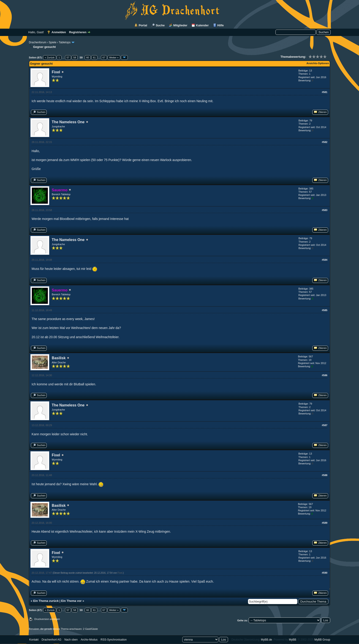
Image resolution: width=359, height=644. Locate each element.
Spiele (53, 42)
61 (94, 58)
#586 (324, 375)
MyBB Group (322, 640)
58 (75, 58)
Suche (160, 25)
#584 (324, 260)
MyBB (293, 640)
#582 (324, 142)
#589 (324, 523)
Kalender (202, 25)
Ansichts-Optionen (318, 63)
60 (88, 58)
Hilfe (220, 25)
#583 (324, 210)
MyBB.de (267, 640)
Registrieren (78, 32)
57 (68, 58)
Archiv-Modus (89, 640)
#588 (324, 475)
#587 (324, 425)
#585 (324, 310)
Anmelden (59, 32)
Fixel (56, 72)
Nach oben (71, 640)
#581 (324, 92)
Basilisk (59, 358)
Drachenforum (38, 42)
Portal (143, 25)
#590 (324, 573)
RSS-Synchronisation (114, 640)
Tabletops (65, 42)
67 (104, 58)
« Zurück (50, 58)
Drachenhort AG (52, 640)
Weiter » (114, 58)
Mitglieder (180, 25)
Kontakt (34, 640)
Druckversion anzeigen (47, 619)
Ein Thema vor (71, 601)
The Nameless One (68, 122)
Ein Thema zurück (46, 601)
